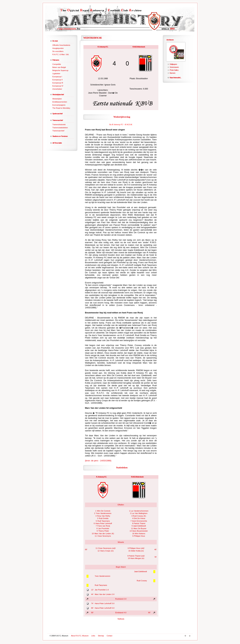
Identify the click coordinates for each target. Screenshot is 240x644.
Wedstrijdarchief (58, 95)
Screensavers (174, 67)
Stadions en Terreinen (60, 136)
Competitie (57, 64)
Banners (173, 73)
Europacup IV (58, 86)
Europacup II (58, 80)
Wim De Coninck (104, 511)
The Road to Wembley (61, 108)
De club (55, 41)
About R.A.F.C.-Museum (80, 636)
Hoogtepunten (58, 48)
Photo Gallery (174, 70)
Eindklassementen (60, 102)
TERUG (121, 619)
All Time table (57, 143)
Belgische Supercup (60, 70)
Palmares (56, 60)
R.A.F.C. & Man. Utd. (61, 54)
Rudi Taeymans (104, 521)
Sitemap (101, 636)
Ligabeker (56, 73)
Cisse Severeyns (104, 536)
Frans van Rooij (104, 526)
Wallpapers (173, 64)
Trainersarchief (58, 120)
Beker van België (59, 67)
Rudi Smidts (104, 518)
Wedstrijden (57, 99)
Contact (109, 636)
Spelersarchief (58, 114)
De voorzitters (58, 51)
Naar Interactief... (175, 78)
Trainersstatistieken (60, 128)
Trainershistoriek (59, 124)
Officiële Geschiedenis (61, 45)
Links (93, 636)
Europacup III (58, 83)
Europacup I (57, 77)
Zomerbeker (57, 89)
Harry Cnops (105, 551)
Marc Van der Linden (103, 534)
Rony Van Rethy (104, 516)
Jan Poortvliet (104, 528)
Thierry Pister (104, 531)
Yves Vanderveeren (104, 513)
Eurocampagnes (59, 105)
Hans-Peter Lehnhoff (104, 523)
